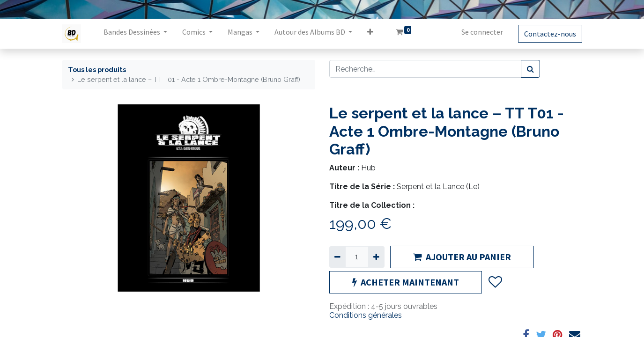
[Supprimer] (337, 257)
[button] (370, 34)
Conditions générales (366, 315)
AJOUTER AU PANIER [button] (462, 257)
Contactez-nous (550, 34)
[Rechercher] (530, 69)
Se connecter (482, 32)
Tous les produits (97, 70)
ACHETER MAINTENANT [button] (406, 282)
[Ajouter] (376, 257)
